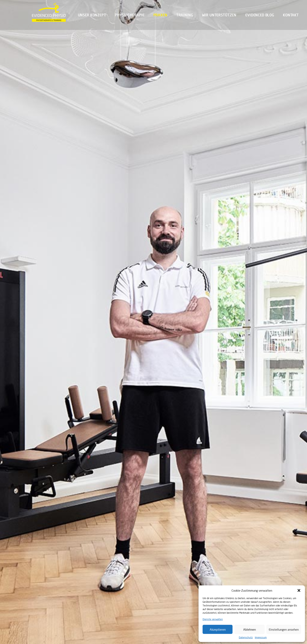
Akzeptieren (218, 629)
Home (34, 190)
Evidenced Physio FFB (113, 597)
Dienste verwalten (213, 619)
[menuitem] (94, 15)
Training (185, 15)
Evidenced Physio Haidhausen (185, 597)
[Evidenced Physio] (49, 12)
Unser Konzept (92, 15)
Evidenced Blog (260, 15)
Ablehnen (250, 629)
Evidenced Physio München (52, 597)
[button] (299, 590)
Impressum (261, 637)
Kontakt (291, 15)
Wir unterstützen (219, 15)
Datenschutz (246, 637)
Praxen (160, 15)
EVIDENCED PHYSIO (202, 317)
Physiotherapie (130, 15)
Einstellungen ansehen (284, 629)
